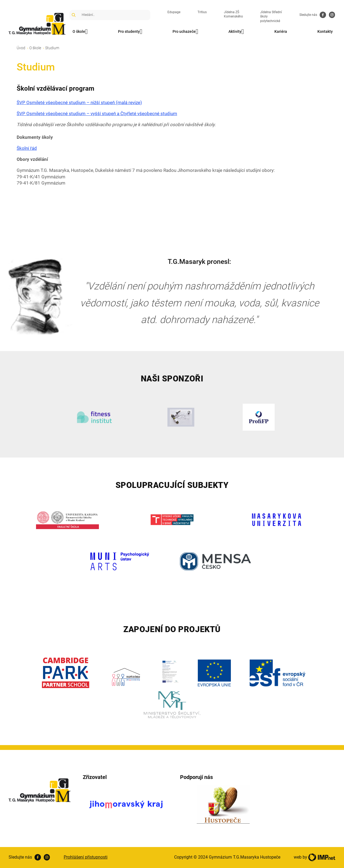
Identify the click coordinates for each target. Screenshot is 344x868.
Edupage (174, 12)
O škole (80, 32)
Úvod (21, 48)
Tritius (202, 12)
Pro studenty (130, 32)
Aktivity (236, 32)
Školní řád (27, 148)
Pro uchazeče (185, 32)
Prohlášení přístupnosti (86, 857)
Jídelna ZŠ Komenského (233, 14)
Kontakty (325, 31)
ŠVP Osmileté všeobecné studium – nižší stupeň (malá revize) (79, 102)
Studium (52, 48)
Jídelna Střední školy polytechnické (271, 17)
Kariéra (281, 31)
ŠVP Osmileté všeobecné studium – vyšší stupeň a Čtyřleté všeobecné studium (97, 114)
